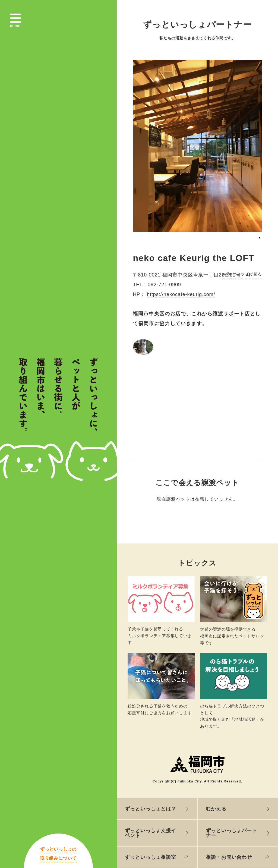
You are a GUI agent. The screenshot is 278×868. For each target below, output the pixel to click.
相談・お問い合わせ (229, 857)
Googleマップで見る (242, 274)
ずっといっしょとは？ (151, 809)
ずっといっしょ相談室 (151, 857)
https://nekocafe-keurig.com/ (181, 294)
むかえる (216, 809)
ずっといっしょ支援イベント (151, 833)
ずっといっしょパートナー (231, 833)
